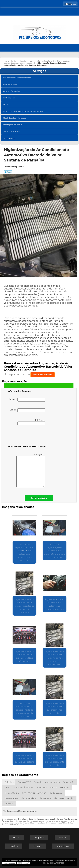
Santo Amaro (11, 798)
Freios (6, 104)
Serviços (40, 71)
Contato (37, 846)
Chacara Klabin (53, 782)
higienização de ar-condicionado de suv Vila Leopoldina (24, 759)
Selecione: (10, 782)
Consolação (69, 782)
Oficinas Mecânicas (12, 131)
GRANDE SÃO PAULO (24, 787)
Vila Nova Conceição (64, 798)
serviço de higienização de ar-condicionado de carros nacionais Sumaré (25, 710)
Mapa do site (63, 846)
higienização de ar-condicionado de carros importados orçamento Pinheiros (25, 606)
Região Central (12, 793)
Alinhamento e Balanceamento (17, 78)
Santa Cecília (56, 793)
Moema (53, 787)
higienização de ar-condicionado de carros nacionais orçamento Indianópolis (54, 658)
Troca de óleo (9, 138)
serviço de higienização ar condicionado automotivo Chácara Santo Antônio (55, 551)
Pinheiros (65, 787)
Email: (27, 410)
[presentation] (27, 436)
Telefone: (31, 422)
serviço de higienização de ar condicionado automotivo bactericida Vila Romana (24, 552)
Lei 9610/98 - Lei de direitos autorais (21, 825)
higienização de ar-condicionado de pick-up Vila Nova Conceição (25, 656)
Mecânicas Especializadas (15, 118)
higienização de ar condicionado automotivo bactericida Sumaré (54, 604)
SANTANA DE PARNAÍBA (34, 793)
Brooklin (38, 782)
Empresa (39, 837)
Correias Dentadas (12, 91)
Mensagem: (30, 470)
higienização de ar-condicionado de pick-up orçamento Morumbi (54, 760)
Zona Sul (9, 804)
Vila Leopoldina (28, 798)
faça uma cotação (43, 375)
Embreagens (9, 98)
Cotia (7, 787)
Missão (62, 837)
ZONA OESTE (24, 782)
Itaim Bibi (42, 787)
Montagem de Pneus (13, 125)
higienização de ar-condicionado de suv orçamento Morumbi (54, 708)
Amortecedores (10, 84)
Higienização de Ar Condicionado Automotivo (24, 111)
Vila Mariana (45, 798)
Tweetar (8, 172)
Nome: (27, 400)
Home (16, 837)
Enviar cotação (39, 498)
